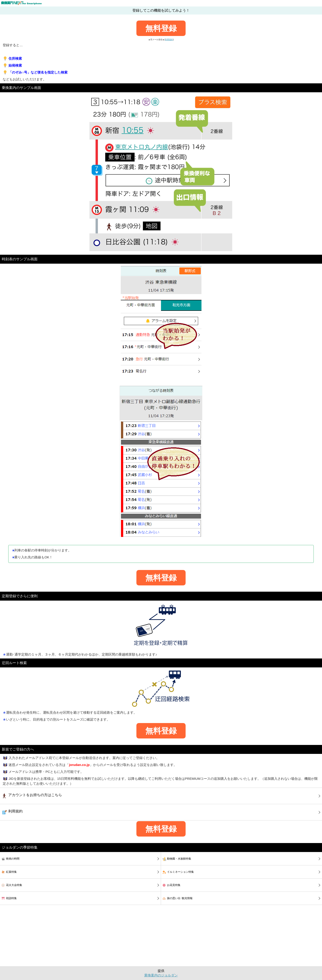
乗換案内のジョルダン (161, 975)
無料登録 (161, 28)
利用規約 (169, 40)
